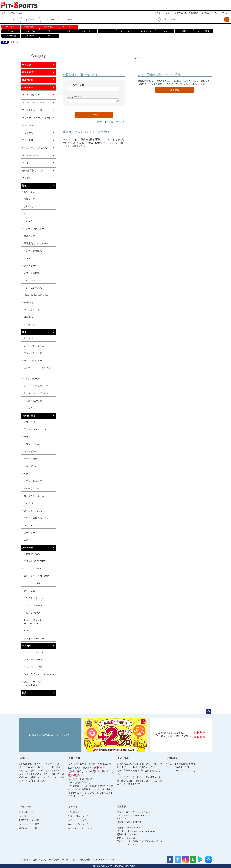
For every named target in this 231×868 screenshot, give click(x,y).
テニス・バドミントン (35, 429)
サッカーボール (30, 155)
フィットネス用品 (33, 511)
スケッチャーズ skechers (36, 576)
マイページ (50, 20)
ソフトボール (30, 266)
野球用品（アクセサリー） (37, 243)
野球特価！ (29, 303)
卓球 (184, 31)
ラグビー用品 (30, 459)
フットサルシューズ (32, 110)
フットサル (30, 31)
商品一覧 (30, 20)
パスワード (75, 97)
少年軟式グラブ (32, 206)
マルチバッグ (30, 503)
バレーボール (88, 31)
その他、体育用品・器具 (36, 518)
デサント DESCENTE (35, 561)
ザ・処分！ (11, 27)
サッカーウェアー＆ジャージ (37, 118)
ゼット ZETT (30, 591)
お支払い (24, 758)
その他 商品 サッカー (33, 170)
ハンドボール (146, 31)
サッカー (11, 31)
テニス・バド (126, 31)
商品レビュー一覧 (28, 828)
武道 (26, 540)
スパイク (28, 221)
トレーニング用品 (33, 288)
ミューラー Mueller (33, 652)
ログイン (158, 13)
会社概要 (122, 806)
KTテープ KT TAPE (33, 667)
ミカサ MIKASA (32, 554)
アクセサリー (29, 140)
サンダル (26, 178)
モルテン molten (32, 613)
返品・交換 (123, 758)
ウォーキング (30, 525)
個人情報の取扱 (89, 859)
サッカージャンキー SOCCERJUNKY (34, 622)
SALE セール (69, 27)
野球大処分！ (30, 27)
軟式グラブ (29, 199)
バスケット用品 (32, 444)
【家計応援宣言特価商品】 (37, 295)
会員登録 (194, 13)
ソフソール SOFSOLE (35, 659)
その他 (27, 631)
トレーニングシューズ (33, 102)
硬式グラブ (29, 192)
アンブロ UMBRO (33, 605)
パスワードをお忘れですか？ (110, 122)
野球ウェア (29, 236)
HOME (5, 42)
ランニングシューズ (34, 361)
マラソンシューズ (33, 353)
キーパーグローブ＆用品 (34, 148)
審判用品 (28, 317)
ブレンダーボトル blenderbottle (33, 683)
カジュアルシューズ (34, 496)
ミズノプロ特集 (32, 273)
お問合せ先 (172, 758)
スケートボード (32, 533)
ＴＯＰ (11, 20)
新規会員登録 (26, 812)
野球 (49, 31)
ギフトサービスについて (80, 828)
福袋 (49, 36)
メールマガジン (223, 13)
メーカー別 (11, 36)
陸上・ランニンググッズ (36, 393)
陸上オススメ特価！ (34, 401)
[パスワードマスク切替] (117, 101)
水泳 (165, 31)
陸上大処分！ (49, 27)
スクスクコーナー (33, 408)
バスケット (107, 31)
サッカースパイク (31, 95)
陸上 (69, 31)
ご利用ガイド (207, 13)
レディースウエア (33, 481)
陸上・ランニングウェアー (37, 386)
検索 (227, 19)
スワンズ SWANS (33, 569)
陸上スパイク (30, 338)
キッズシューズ (32, 379)
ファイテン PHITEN (34, 638)
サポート (73, 806)
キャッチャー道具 (33, 310)
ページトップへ (209, 711)
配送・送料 (74, 758)
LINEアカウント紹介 (30, 820)
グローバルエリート (34, 280)
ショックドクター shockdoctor (39, 674)
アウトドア (29, 422)
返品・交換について (78, 824)
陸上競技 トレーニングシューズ (39, 370)
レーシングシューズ (34, 346)
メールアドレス (78, 85)
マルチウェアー (32, 488)
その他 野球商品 (33, 251)
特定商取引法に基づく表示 (64, 859)
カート (69, 20)
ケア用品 (30, 36)
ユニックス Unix (32, 583)
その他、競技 (203, 31)
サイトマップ (107, 859)
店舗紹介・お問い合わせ (176, 13)
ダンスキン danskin (34, 598)
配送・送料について (78, 816)
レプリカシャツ (30, 125)
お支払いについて (77, 820)
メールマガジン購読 (29, 824)
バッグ (25, 163)
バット (27, 214)
